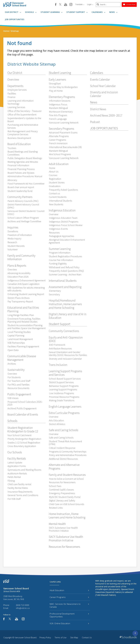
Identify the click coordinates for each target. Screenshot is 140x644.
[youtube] (66, 5)
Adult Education (69, 590)
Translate (80, 4)
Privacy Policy (45, 638)
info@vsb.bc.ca (23, 608)
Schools (31, 12)
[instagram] (71, 5)
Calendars (98, 12)
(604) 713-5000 (23, 605)
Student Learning (52, 12)
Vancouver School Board (25, 638)
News (113, 12)
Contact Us (87, 638)
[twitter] (60, 5)
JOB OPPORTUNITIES (15, 19)
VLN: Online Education (69, 623)
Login (90, 4)
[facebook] (56, 5)
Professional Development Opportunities (69, 615)
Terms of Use (61, 638)
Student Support (77, 12)
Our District (13, 12)
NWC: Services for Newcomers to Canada (69, 605)
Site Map (74, 638)
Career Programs (69, 597)
